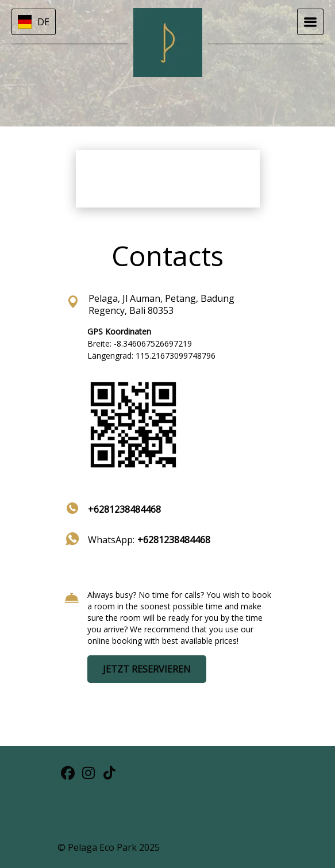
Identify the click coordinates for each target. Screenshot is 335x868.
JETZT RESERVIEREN (147, 669)
